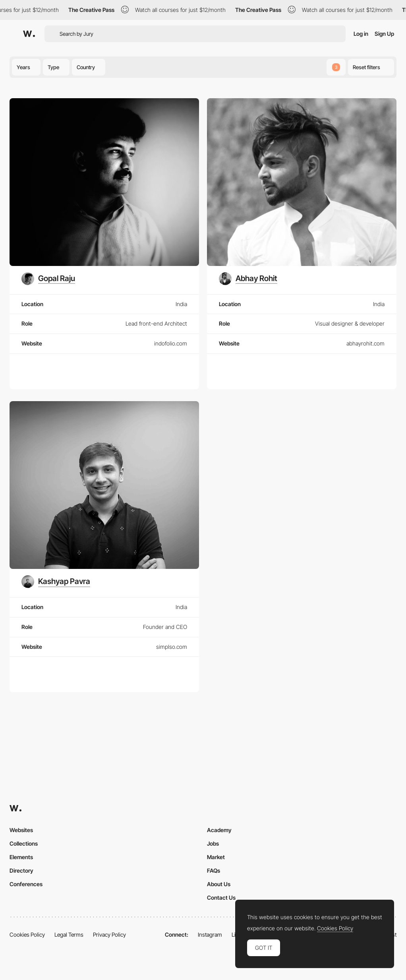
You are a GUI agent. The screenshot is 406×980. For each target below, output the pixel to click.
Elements (21, 857)
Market (216, 857)
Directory (21, 870)
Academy (219, 830)
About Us (219, 884)
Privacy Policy (109, 934)
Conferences (26, 884)
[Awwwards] (29, 34)
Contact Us (221, 898)
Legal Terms (69, 934)
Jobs (213, 843)
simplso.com (172, 647)
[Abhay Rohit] (248, 279)
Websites (21, 830)
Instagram (210, 934)
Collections (24, 843)
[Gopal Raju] (48, 279)
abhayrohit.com (365, 343)
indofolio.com (171, 343)
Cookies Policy (27, 934)
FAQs (214, 870)
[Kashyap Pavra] (56, 582)
